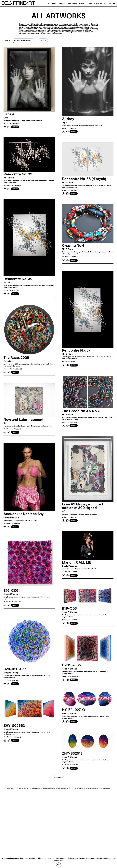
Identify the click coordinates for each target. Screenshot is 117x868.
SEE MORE (58, 777)
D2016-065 (71, 665)
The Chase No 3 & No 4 (81, 411)
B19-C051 (12, 591)
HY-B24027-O (74, 710)
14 (24, 788)
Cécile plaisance (11, 518)
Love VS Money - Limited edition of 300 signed (83, 506)
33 (58, 788)
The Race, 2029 (16, 358)
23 (40, 788)
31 (55, 788)
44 (79, 788)
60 (109, 788)
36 (64, 788)
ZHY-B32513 (72, 753)
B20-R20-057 (15, 669)
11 (19, 788)
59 (107, 788)
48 (86, 788)
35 (62, 788)
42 (75, 788)
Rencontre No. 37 (76, 350)
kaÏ (5, 423)
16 (27, 788)
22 (38, 788)
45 (81, 788)
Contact (98, 4)
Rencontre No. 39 (18, 279)
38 (68, 788)
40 (72, 788)
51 (92, 788)
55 (99, 788)
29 (51, 788)
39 (70, 788)
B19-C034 (70, 609)
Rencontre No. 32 (18, 174)
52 (94, 788)
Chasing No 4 (73, 246)
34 (60, 788)
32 (56, 788)
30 (53, 788)
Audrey (68, 119)
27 (47, 788)
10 (18, 788)
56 (101, 788)
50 (90, 788)
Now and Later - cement (23, 420)
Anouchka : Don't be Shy (24, 514)
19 (32, 788)
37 (66, 788)
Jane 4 (9, 114)
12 (21, 788)
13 (22, 788)
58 (105, 788)
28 (49, 788)
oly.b (6, 118)
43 (77, 788)
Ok (59, 865)
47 (85, 788)
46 (83, 788)
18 (31, 788)
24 (41, 788)
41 (73, 788)
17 (29, 788)
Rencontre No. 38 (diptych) (84, 179)
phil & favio (9, 178)
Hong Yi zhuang (11, 594)
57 (103, 788)
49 (88, 788)
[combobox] (24, 41)
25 (43, 788)
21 (36, 788)
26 (45, 788)
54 (98, 788)
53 (96, 788)
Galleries (52, 4)
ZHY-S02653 (14, 726)
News (82, 4)
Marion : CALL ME (77, 562)
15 (26, 788)
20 (34, 788)
